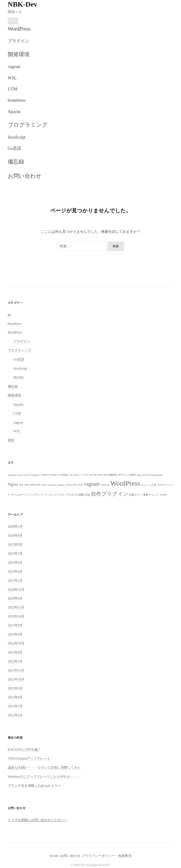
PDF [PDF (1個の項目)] (21, 485)
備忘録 (16, 162)
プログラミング (28, 125)
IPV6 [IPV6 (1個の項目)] (101, 475)
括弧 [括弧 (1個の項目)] (87, 495)
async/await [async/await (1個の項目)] (23, 475)
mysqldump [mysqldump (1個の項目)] (156, 475)
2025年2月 (15, 580)
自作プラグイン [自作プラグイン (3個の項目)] (110, 494)
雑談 (11, 440)
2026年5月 (15, 526)
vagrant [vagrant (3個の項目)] (92, 484)
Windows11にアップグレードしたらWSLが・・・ (44, 777)
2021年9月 (15, 688)
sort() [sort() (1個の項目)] (44, 485)
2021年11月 (16, 670)
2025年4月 (15, 571)
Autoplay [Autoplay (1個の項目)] (35, 475)
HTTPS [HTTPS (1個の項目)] (93, 475)
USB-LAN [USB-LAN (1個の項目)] (71, 485)
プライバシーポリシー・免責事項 (106, 856)
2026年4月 (15, 535)
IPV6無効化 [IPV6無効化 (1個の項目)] (111, 475)
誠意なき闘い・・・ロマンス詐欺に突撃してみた (44, 767)
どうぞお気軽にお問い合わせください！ (38, 820)
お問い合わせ (25, 176)
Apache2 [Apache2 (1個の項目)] (12, 475)
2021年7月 (15, 706)
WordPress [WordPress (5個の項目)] (125, 483)
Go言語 (15, 148)
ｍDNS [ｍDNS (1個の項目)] (163, 495)
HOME (54, 856)
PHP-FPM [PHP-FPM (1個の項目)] (35, 485)
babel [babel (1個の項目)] (54, 475)
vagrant (14, 67)
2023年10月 (16, 616)
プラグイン (18, 41)
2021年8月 (15, 697)
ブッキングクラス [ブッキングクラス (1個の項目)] (54, 495)
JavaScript (17, 137)
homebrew (17, 100)
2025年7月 (15, 553)
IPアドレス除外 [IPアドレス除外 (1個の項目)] (127, 475)
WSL (12, 78)
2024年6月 (15, 598)
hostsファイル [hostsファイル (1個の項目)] (81, 475)
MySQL (19, 377)
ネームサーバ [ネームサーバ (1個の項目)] (19, 495)
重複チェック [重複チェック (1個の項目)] (151, 495)
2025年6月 (15, 562)
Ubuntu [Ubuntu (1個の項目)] (61, 485)
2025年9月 (15, 544)
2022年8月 (15, 652)
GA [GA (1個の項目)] (70, 475)
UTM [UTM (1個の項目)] (80, 485)
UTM (13, 89)
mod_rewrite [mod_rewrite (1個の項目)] (143, 475)
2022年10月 (16, 643)
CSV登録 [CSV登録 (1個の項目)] (63, 475)
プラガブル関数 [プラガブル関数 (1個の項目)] (75, 495)
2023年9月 (15, 625)
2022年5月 (15, 661)
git (10, 315)
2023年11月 (16, 607)
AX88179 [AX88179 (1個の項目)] (45, 475)
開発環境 (19, 54)
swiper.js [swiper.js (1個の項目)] (52, 485)
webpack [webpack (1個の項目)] (105, 485)
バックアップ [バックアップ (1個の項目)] (35, 495)
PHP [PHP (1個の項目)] (27, 485)
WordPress (19, 29)
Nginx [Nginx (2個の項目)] (13, 484)
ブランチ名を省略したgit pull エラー (35, 786)
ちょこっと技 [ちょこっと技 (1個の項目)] (149, 485)
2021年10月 (16, 679)
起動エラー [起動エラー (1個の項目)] (136, 495)
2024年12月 (16, 589)
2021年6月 (15, 715)
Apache (14, 112)
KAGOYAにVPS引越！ (24, 749)
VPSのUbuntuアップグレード (29, 758)
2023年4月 (15, 634)
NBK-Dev (23, 4)
